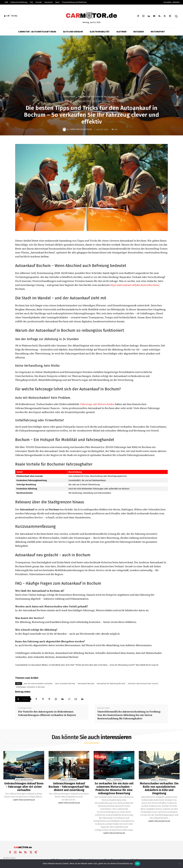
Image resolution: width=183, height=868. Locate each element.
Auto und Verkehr (101, 101)
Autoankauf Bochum (86, 684)
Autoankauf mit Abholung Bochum (111, 684)
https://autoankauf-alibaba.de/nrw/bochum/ (135, 285)
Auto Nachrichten (83, 101)
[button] (176, 16)
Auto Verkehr (118, 101)
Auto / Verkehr (69, 97)
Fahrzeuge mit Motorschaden (97, 404)
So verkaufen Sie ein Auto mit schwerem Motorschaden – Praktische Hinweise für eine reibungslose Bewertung (114, 788)
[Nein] (179, 864)
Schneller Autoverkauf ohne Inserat (143, 684)
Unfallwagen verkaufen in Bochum (30, 687)
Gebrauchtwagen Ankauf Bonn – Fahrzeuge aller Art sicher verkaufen (24, 787)
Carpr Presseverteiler (81, 129)
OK (137, 864)
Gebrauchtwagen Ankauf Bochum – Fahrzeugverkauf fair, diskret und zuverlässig (69, 787)
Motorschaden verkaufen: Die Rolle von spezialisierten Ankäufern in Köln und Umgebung (159, 788)
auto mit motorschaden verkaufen (38, 684)
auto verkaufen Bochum (65, 684)
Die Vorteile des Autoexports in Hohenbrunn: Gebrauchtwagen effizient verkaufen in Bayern (47, 713)
